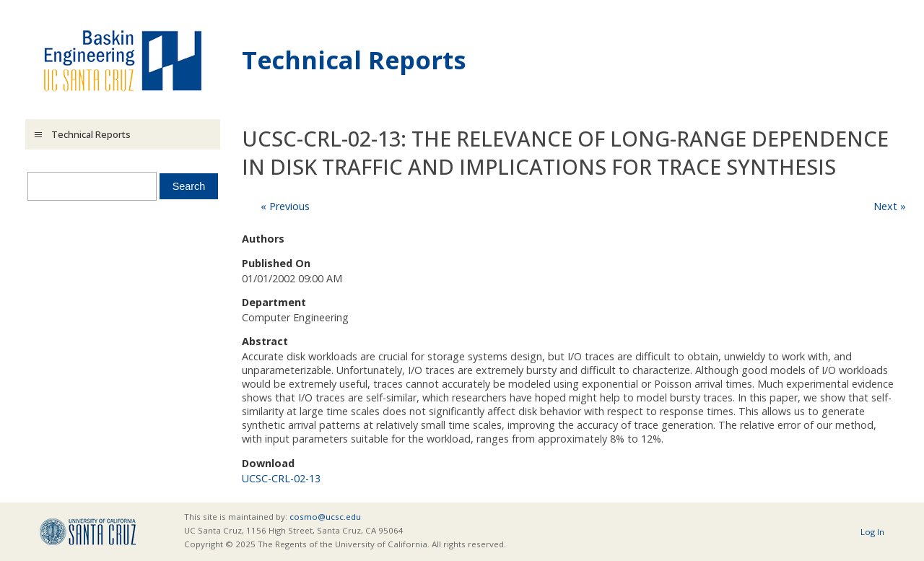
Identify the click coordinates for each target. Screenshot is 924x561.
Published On (276, 263)
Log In (872, 532)
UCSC (88, 532)
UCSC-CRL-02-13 (281, 478)
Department (274, 302)
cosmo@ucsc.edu (325, 517)
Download (268, 463)
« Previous (285, 206)
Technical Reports (354, 60)
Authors (263, 239)
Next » (890, 206)
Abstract (265, 341)
